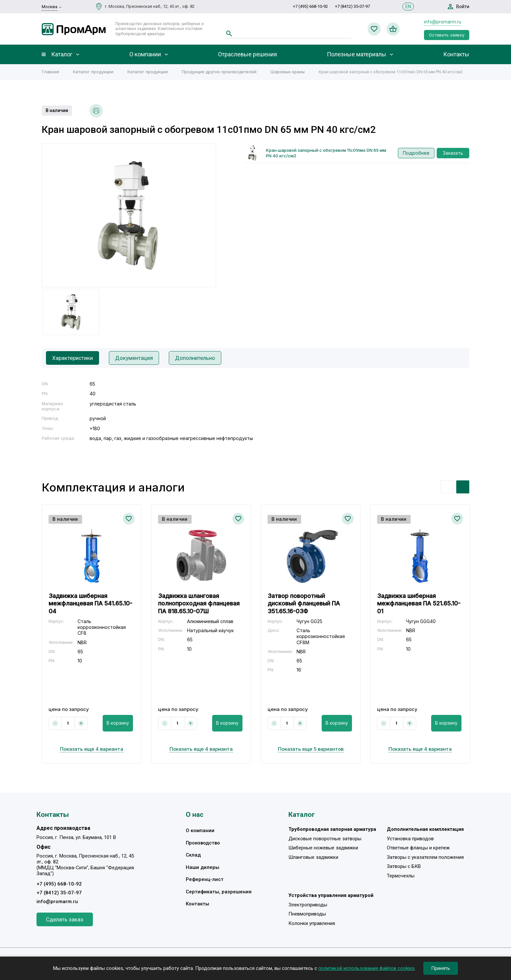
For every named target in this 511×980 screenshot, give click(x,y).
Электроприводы (308, 905)
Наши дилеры (203, 867)
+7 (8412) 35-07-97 (352, 6)
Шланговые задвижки (313, 857)
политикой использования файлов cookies (366, 968)
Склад (193, 855)
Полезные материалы (357, 54)
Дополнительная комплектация (425, 829)
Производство (203, 843)
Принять (441, 968)
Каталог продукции (93, 72)
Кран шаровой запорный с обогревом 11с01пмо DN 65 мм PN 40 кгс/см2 (326, 153)
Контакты (456, 54)
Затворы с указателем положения (425, 857)
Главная (50, 72)
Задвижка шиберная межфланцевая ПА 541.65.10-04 (90, 604)
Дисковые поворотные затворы (325, 839)
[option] (129, 215)
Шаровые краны (288, 72)
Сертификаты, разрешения (219, 892)
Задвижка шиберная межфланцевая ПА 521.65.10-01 (419, 604)
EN (408, 7)
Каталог (62, 54)
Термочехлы (401, 876)
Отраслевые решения (248, 54)
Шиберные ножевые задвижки (323, 848)
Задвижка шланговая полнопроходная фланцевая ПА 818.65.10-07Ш (199, 604)
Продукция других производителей (219, 72)
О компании (145, 54)
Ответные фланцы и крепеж (418, 848)
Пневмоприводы (307, 914)
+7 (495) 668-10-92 (310, 6)
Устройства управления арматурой (331, 895)
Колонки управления (312, 923)
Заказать (453, 153)
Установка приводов (410, 839)
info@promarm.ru (443, 22)
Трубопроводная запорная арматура (332, 829)
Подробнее (416, 153)
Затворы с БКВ (404, 866)
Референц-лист (205, 879)
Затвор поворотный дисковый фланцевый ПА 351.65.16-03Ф (304, 604)
